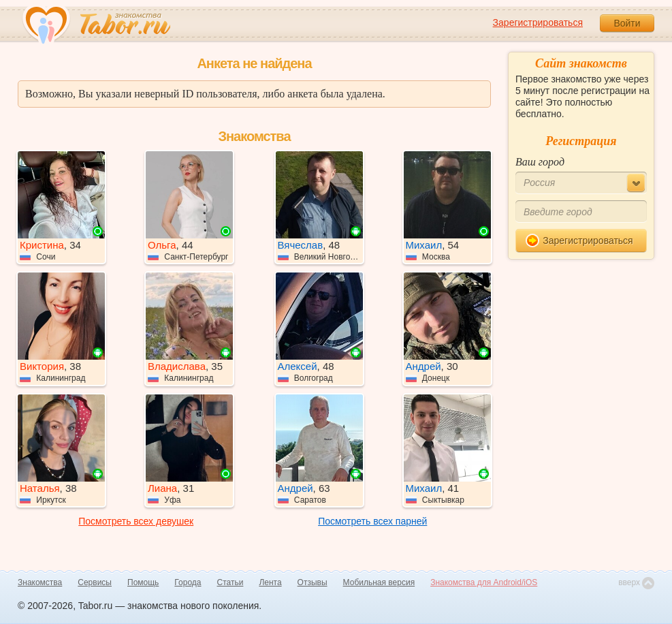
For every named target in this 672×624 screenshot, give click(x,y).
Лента (270, 582)
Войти (627, 23)
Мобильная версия (379, 582)
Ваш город (540, 162)
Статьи (230, 582)
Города (188, 582)
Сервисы (95, 582)
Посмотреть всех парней (372, 521)
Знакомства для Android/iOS (484, 582)
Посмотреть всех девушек (136, 521)
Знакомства (40, 582)
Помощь (143, 582)
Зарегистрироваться (538, 22)
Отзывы (313, 582)
